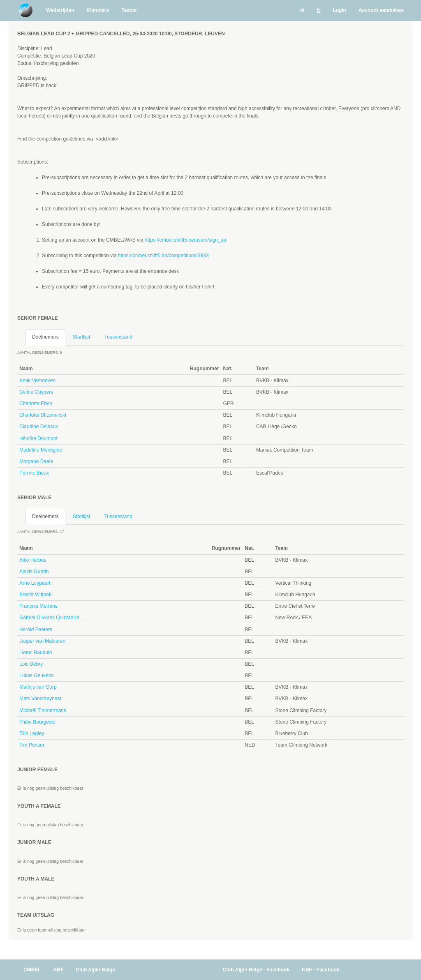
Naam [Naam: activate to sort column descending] (26, 369)
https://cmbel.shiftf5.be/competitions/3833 (163, 256)
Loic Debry (31, 664)
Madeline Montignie (41, 450)
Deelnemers (45, 337)
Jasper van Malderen (42, 641)
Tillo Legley (32, 733)
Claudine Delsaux (39, 427)
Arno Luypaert (35, 583)
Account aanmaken (381, 10)
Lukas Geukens (36, 676)
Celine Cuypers (36, 392)
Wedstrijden (60, 10)
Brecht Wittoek (35, 595)
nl (302, 10)
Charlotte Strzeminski (43, 415)
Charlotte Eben (36, 404)
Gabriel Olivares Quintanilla (49, 618)
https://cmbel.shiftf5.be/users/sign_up (185, 240)
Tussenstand (118, 337)
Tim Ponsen (32, 745)
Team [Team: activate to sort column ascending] (262, 369)
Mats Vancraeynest (40, 699)
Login (339, 10)
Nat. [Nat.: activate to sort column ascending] (228, 369)
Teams (129, 10)
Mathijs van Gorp (38, 687)
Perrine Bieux (34, 473)
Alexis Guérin (34, 572)
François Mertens (38, 606)
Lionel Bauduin (36, 653)
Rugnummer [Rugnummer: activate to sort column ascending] (205, 369)
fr (319, 10)
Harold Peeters (36, 630)
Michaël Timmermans (43, 710)
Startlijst (82, 337)
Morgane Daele (36, 461)
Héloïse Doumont (38, 438)
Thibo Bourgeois (37, 722)
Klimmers (98, 10)
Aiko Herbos (33, 560)
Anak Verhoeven (37, 380)
